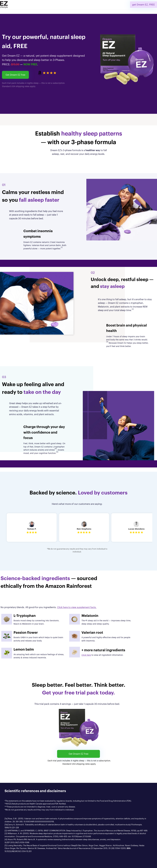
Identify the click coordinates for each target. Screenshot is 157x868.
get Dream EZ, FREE (144, 5)
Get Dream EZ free (15, 75)
